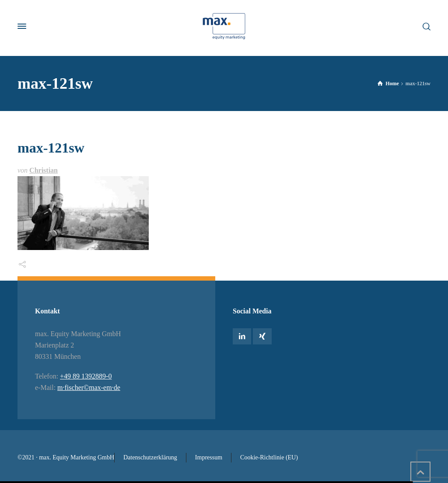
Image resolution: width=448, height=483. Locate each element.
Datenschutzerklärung (150, 457)
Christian (44, 170)
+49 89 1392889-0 (86, 376)
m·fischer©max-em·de (89, 387)
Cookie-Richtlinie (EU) (269, 457)
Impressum (209, 457)
